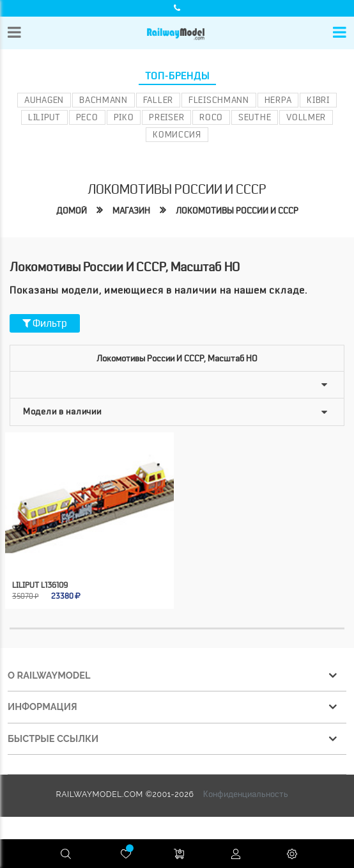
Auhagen (44, 100)
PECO (87, 117)
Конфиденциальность (246, 794)
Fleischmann (219, 100)
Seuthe (255, 117)
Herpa (278, 100)
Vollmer (306, 117)
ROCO (211, 117)
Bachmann (104, 100)
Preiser (166, 117)
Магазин (131, 210)
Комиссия (177, 134)
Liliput (44, 117)
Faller (158, 100)
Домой (72, 210)
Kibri (318, 100)
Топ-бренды (177, 76)
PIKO (124, 117)
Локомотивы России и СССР (237, 210)
